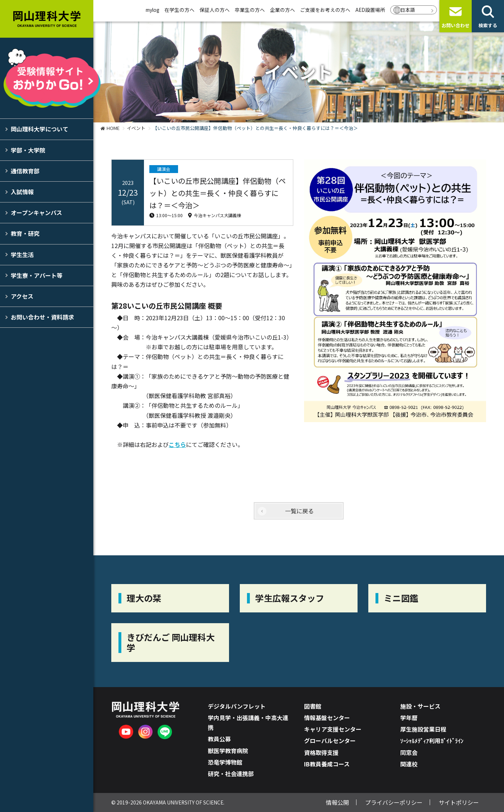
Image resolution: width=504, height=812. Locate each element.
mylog (153, 10)
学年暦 (409, 718)
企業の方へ (283, 10)
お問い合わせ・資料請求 (42, 317)
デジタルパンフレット (237, 706)
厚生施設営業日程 (423, 729)
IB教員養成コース (327, 764)
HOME (113, 128)
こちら (177, 444)
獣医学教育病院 (228, 751)
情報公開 (337, 802)
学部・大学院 (28, 150)
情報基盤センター (327, 718)
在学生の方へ (179, 10)
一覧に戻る (299, 511)
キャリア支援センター (333, 729)
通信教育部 (25, 171)
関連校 (409, 764)
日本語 (408, 10)
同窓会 (409, 752)
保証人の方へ (215, 10)
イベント (136, 128)
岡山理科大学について (39, 129)
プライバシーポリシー (394, 802)
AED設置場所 (370, 10)
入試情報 (22, 192)
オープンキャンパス (36, 213)
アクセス (22, 296)
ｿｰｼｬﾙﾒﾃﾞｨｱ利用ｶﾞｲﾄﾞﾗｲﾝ (432, 741)
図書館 (313, 706)
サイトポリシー (459, 802)
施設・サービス (420, 706)
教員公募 (219, 739)
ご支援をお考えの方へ (325, 10)
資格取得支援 (321, 752)
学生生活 (22, 255)
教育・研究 (25, 233)
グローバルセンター (330, 741)
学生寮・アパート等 (37, 275)
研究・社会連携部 (231, 774)
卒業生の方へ (250, 10)
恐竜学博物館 (225, 762)
